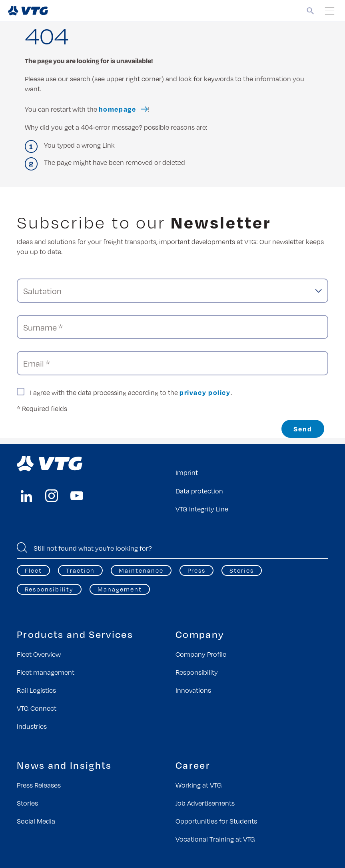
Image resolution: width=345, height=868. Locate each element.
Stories (242, 570)
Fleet (33, 570)
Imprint (187, 472)
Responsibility (49, 589)
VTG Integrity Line (202, 509)
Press (196, 570)
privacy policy (205, 392)
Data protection (199, 491)
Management (120, 589)
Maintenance (141, 570)
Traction (80, 570)
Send (303, 429)
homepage (118, 109)
